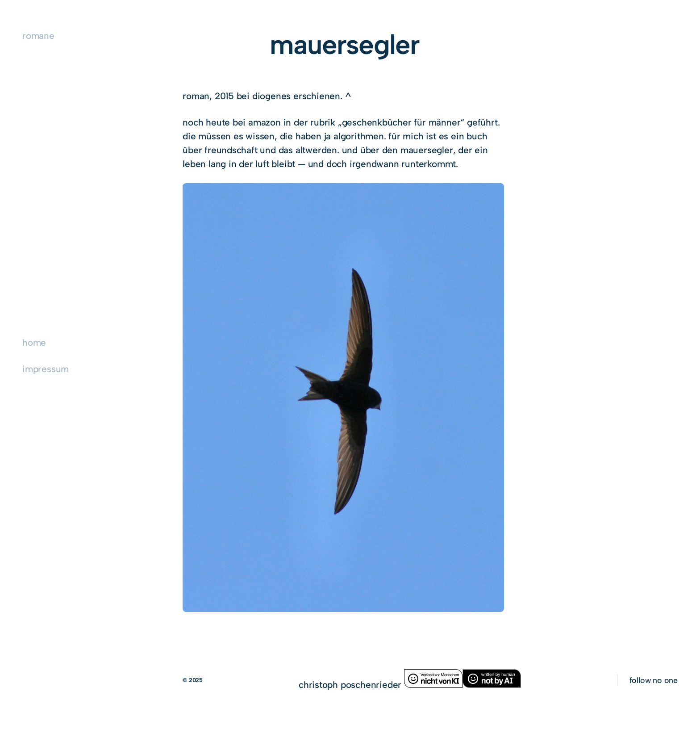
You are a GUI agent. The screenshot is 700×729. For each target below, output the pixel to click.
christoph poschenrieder (351, 685)
